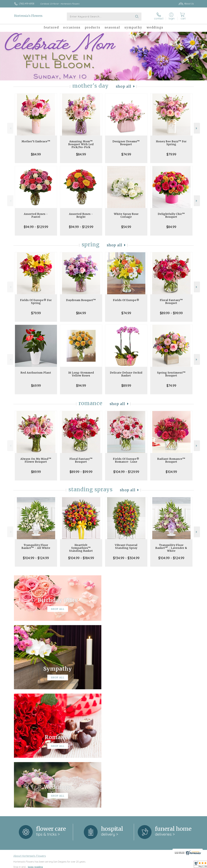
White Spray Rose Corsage (126, 215)
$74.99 (126, 154)
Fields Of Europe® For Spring (36, 302)
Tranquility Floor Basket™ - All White (36, 546)
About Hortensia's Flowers (30, 737)
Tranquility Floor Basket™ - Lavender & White (171, 548)
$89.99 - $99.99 (171, 313)
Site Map (186, 865)
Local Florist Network (168, 865)
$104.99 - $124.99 (36, 558)
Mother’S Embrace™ (36, 141)
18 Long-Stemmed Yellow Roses (81, 374)
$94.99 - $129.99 (36, 227)
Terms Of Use (131, 865)
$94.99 (81, 386)
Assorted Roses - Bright (81, 215)
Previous (10, 128)
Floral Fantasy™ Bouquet (171, 302)
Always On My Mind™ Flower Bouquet (36, 460)
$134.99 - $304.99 (126, 558)
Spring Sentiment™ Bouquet (171, 374)
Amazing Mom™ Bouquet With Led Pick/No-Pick (81, 144)
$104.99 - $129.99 (126, 472)
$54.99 (126, 227)
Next (197, 128)
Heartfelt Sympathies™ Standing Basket (81, 548)
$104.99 (171, 472)
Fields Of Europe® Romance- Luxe (126, 460)
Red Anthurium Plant (36, 373)
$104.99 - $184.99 (81, 558)
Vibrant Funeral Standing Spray (126, 546)
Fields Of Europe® (126, 300)
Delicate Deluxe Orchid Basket (126, 374)
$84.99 (36, 154)
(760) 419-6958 (27, 4)
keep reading (35, 749)
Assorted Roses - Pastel (36, 215)
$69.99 (36, 386)
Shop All (124, 86)
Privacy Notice (148, 865)
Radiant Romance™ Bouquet (171, 460)
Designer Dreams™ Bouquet (126, 143)
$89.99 (126, 386)
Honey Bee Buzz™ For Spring (171, 143)
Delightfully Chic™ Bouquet (171, 215)
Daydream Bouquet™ (81, 300)
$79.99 (171, 154)
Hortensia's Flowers (28, 16)
